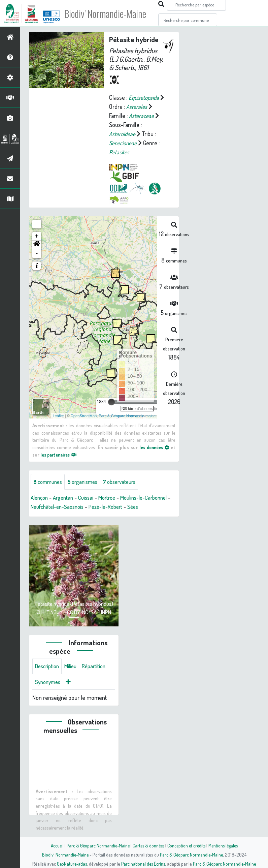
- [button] (37, 254)
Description (48, 676)
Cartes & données (148, 845)
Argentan (66, 498)
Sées (37, 516)
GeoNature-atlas (71, 864)
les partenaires (61, 454)
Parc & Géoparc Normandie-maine (127, 415)
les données (153, 447)
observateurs (127, 482)
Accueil (54, 845)
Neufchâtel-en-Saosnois (89, 507)
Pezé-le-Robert (142, 507)
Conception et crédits (187, 845)
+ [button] (37, 236)
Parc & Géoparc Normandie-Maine (96, 845)
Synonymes (49, 692)
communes (49, 482)
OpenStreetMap (84, 415)
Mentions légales (226, 845)
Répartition (99, 676)
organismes (87, 482)
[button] (37, 245)
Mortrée (113, 498)
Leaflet (58, 415)
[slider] (111, 402)
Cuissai (90, 498)
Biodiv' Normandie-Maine (111, 13)
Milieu (74, 676)
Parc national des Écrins (143, 864)
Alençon (40, 498)
